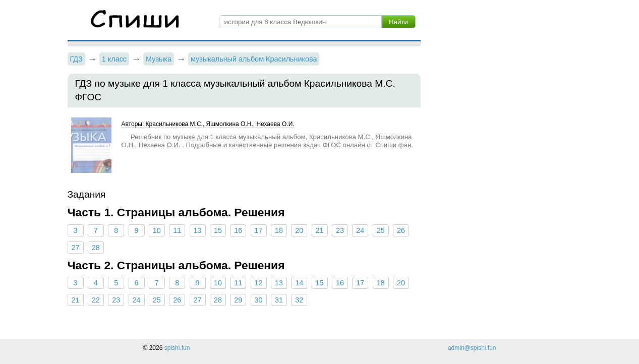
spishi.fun (177, 348)
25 (381, 230)
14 (299, 283)
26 (401, 230)
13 (198, 230)
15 (218, 230)
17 (259, 230)
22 (96, 300)
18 (279, 230)
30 (259, 300)
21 (320, 230)
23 (340, 230)
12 (259, 283)
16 (238, 230)
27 (75, 248)
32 (299, 300)
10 (157, 230)
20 (299, 230)
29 (238, 300)
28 (96, 248)
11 (177, 230)
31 (279, 300)
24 (360, 230)
